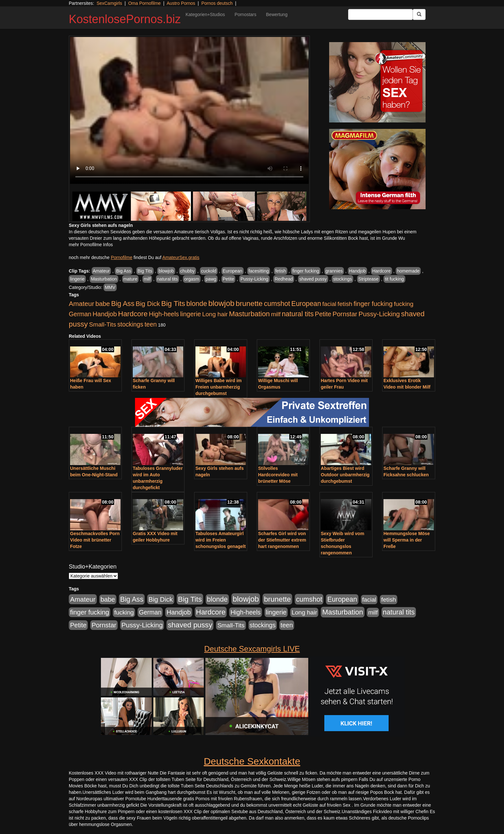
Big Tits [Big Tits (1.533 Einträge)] (173, 303)
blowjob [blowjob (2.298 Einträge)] (221, 303)
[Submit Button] (419, 14)
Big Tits (145, 271)
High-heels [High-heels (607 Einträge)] (164, 314)
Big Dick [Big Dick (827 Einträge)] (148, 304)
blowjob (166, 271)
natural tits (168, 279)
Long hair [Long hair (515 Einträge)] (215, 314)
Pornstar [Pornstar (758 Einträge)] (345, 314)
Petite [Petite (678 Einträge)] (323, 314)
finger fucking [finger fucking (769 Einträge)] (373, 304)
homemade (408, 271)
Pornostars (246, 14)
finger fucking (306, 271)
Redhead (284, 279)
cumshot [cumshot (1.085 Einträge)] (277, 304)
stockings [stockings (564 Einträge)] (130, 324)
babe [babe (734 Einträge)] (103, 304)
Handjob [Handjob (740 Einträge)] (105, 314)
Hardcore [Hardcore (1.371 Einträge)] (133, 314)
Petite (229, 279)
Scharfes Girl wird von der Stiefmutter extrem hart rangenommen (282, 540)
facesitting (259, 271)
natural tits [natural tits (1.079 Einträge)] (298, 314)
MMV (110, 287)
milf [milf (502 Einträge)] (276, 314)
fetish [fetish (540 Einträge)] (345, 304)
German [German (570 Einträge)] (80, 314)
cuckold (209, 271)
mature (130, 279)
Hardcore (382, 271)
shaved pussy (313, 279)
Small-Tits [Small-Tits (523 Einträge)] (103, 324)
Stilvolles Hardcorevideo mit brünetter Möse (278, 475)
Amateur (101, 271)
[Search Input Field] (380, 14)
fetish (280, 271)
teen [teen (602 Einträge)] (151, 324)
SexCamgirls (109, 3)
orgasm (192, 279)
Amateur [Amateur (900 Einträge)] (81, 304)
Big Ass (124, 271)
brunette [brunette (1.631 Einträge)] (249, 303)
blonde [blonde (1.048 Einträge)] (197, 304)
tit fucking (394, 279)
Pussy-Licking (254, 279)
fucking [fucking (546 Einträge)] (404, 304)
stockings (342, 279)
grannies (334, 271)
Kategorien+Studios (205, 14)
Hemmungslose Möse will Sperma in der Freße (407, 540)
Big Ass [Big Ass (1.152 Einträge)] (123, 304)
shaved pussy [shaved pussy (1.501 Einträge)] (190, 625)
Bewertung (277, 14)
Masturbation (104, 279)
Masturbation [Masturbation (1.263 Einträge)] (249, 314)
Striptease (369, 279)
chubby (188, 271)
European (233, 271)
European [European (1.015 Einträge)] (306, 304)
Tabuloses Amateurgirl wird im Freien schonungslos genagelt (221, 540)
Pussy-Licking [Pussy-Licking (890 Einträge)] (379, 314)
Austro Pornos (181, 3)
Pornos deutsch (217, 3)
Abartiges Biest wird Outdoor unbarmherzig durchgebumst (345, 475)
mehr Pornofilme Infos (91, 245)
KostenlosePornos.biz (125, 19)
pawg (211, 279)
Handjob (357, 271)
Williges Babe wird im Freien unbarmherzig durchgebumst (219, 387)
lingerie (77, 279)
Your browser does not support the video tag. (189, 110)
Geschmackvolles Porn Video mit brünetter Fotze (95, 540)
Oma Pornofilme (144, 3)
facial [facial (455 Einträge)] (329, 304)
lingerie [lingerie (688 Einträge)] (190, 314)
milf (147, 279)
